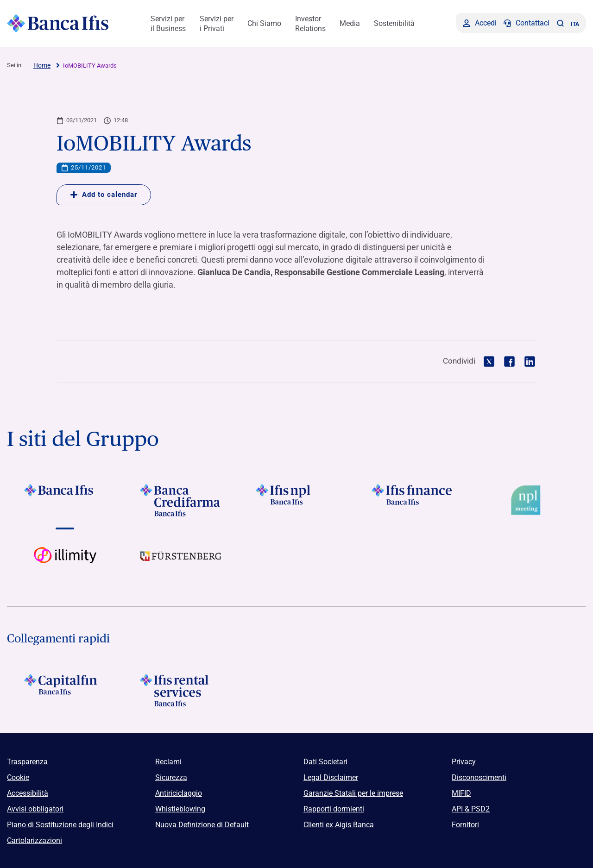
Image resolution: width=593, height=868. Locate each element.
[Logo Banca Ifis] (58, 23)
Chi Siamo (264, 23)
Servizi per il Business (168, 24)
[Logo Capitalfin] (65, 690)
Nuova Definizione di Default (202, 825)
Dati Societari (325, 762)
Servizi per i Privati (217, 24)
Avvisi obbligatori (35, 809)
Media (350, 23)
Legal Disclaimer (331, 777)
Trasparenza (27, 762)
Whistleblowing (180, 809)
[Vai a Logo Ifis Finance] (412, 500)
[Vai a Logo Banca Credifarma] (181, 500)
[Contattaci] (527, 23)
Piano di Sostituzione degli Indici (60, 825)
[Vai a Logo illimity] (65, 563)
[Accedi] (480, 23)
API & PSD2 (471, 809)
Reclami (168, 762)
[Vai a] (296, 500)
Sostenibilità (394, 23)
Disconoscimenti (479, 777)
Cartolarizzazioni (35, 840)
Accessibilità (28, 793)
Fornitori (465, 825)
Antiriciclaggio (179, 793)
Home (42, 65)
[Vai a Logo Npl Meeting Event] (528, 500)
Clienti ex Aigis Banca (339, 825)
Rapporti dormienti (334, 809)
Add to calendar (104, 195)
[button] (560, 23)
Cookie (18, 777)
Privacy (464, 762)
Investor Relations (310, 24)
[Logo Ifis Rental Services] (181, 690)
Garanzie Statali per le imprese (353, 793)
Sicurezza (171, 777)
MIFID (461, 793)
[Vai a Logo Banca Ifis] (65, 500)
